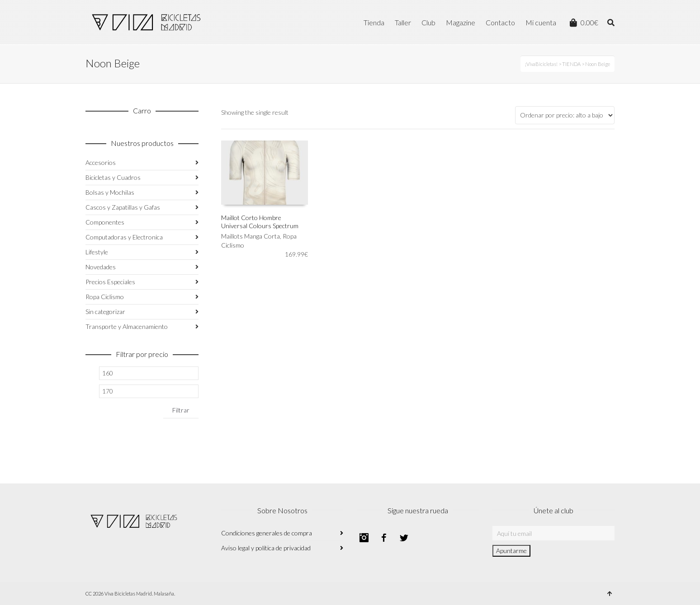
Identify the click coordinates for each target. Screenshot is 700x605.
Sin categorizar (105, 312)
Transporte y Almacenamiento (127, 326)
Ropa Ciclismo (105, 297)
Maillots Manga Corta (251, 236)
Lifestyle (97, 252)
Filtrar (181, 410)
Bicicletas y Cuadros (113, 177)
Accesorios (101, 162)
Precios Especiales (110, 282)
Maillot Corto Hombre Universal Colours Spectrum (260, 222)
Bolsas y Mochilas (110, 192)
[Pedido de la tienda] (565, 115)
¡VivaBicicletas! (541, 64)
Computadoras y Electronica (124, 237)
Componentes (105, 222)
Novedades (101, 267)
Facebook (384, 538)
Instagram (364, 538)
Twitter (404, 538)
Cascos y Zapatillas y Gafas (123, 207)
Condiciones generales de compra (267, 533)
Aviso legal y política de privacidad (266, 548)
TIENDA (571, 64)
